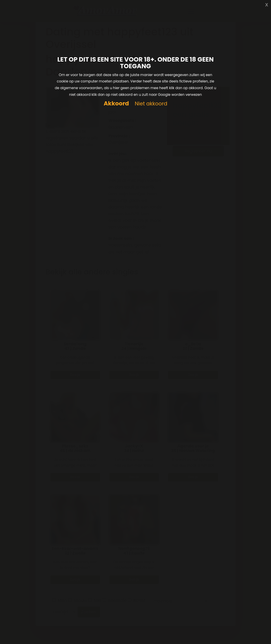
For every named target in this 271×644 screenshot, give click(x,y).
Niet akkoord (151, 104)
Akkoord (116, 104)
